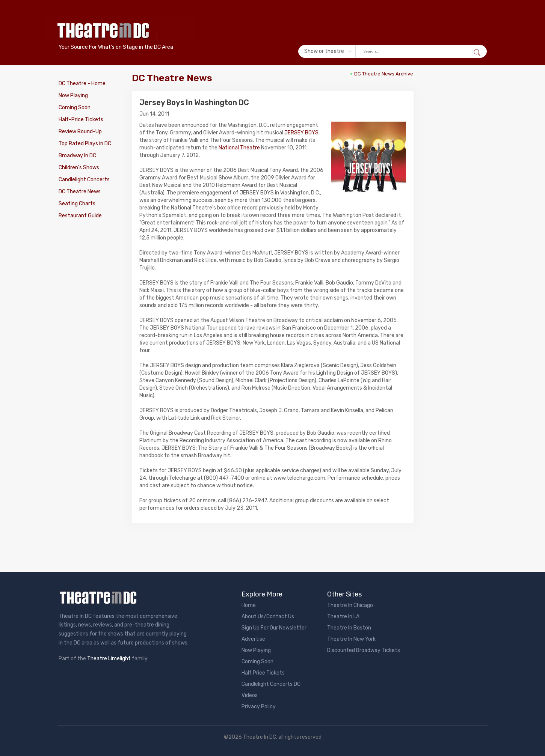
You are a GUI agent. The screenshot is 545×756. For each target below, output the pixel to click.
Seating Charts (77, 204)
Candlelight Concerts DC (271, 684)
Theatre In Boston (349, 628)
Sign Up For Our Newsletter (274, 628)
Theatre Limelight (109, 659)
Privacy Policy (259, 707)
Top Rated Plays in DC (85, 144)
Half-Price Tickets (81, 120)
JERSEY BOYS (301, 133)
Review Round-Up (80, 132)
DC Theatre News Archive (384, 74)
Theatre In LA (343, 617)
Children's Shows (79, 168)
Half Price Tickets (263, 673)
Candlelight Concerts (84, 180)
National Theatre (239, 148)
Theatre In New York (351, 639)
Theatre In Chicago (350, 605)
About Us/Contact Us (268, 617)
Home (249, 605)
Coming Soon (75, 108)
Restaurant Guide (80, 216)
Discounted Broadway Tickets (364, 650)
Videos (250, 695)
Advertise (253, 639)
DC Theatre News (80, 192)
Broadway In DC (77, 156)
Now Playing (73, 96)
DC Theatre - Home (82, 84)
